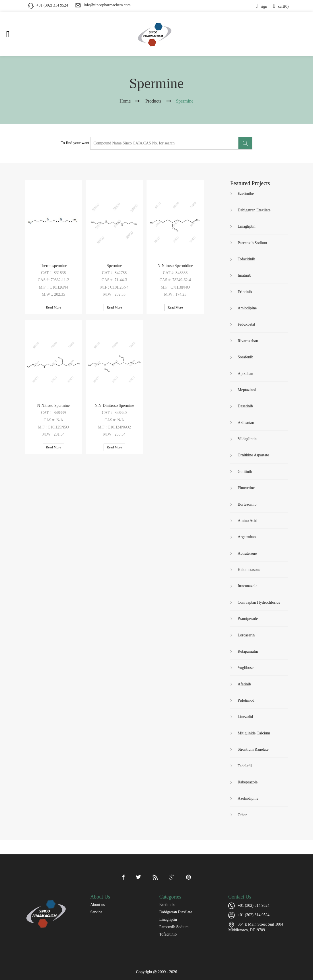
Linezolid (245, 717)
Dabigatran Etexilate (254, 210)
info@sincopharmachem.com (107, 5)
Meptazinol (247, 390)
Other (242, 815)
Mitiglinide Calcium (254, 733)
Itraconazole (247, 586)
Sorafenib (245, 357)
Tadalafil (245, 766)
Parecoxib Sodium (252, 243)
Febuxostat (246, 324)
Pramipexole (248, 619)
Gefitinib (245, 472)
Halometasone (249, 570)
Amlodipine (247, 308)
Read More (53, 307)
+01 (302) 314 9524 (254, 915)
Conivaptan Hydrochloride (259, 602)
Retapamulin (248, 651)
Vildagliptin (247, 439)
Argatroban (247, 537)
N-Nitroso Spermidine (175, 266)
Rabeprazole (248, 782)
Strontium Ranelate (253, 749)
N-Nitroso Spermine (53, 406)
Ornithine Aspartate (253, 455)
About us (97, 905)
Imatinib (244, 275)
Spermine (114, 266)
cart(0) (281, 6)
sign (261, 6)
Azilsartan (246, 423)
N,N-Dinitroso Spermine (114, 406)
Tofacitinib (246, 259)
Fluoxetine (246, 488)
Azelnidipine (248, 798)
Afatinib (244, 684)
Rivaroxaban (248, 341)
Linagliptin (246, 226)
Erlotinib (245, 292)
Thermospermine (53, 266)
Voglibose (246, 668)
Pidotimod (246, 700)
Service (96, 912)
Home (125, 101)
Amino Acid (247, 521)
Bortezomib (247, 504)
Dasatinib (245, 406)
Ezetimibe (246, 194)
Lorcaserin (246, 635)
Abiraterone (247, 553)
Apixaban (245, 374)
